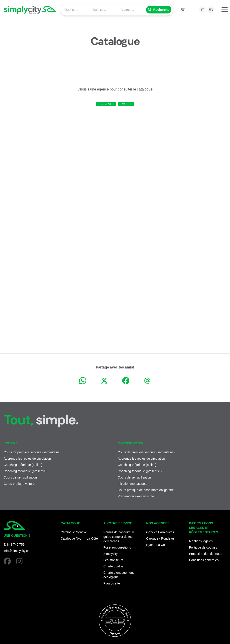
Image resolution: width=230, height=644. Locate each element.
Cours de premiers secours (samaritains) (32, 452)
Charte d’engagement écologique (119, 575)
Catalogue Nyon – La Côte (79, 538)
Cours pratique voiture (19, 484)
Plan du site (112, 583)
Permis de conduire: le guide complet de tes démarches (119, 537)
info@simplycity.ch (17, 551)
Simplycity (111, 554)
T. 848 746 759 (14, 544)
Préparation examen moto (136, 496)
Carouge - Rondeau (160, 538)
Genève (106, 104)
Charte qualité (113, 566)
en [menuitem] (211, 10)
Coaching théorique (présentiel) (26, 471)
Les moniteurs (113, 560)
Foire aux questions (117, 547)
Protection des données (206, 554)
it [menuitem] (202, 10)
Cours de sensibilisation (20, 477)
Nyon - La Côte (157, 545)
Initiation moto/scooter (133, 484)
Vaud (126, 104)
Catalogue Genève (74, 532)
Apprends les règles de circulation (27, 458)
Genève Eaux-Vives (160, 532)
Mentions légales (201, 541)
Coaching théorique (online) (23, 465)
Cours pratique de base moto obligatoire (146, 490)
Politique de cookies (203, 547)
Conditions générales (204, 560)
